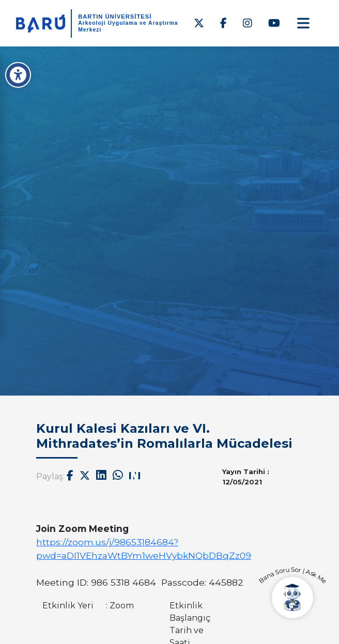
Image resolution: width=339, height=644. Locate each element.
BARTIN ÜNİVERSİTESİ (115, 17)
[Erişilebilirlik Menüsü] (18, 75)
